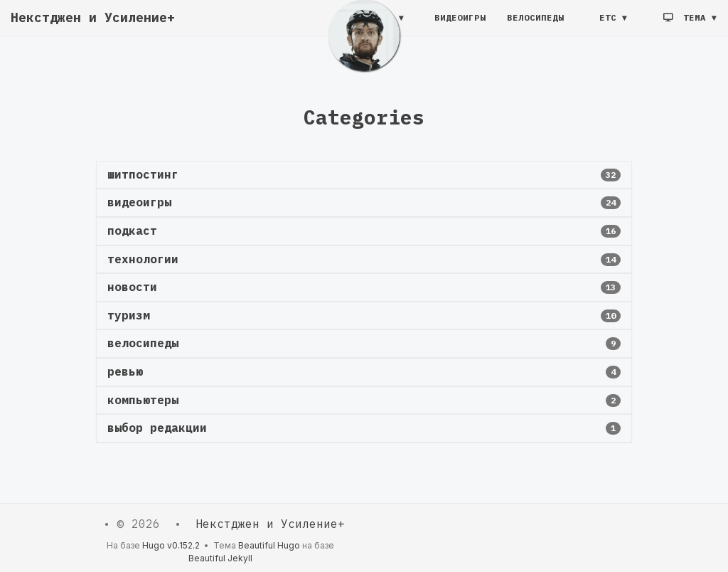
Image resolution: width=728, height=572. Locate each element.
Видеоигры (460, 25)
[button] (364, 175)
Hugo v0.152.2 (171, 545)
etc (608, 25)
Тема (687, 25)
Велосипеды (535, 25)
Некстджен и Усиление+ (93, 25)
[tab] (364, 175)
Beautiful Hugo (269, 545)
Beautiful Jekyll (220, 558)
